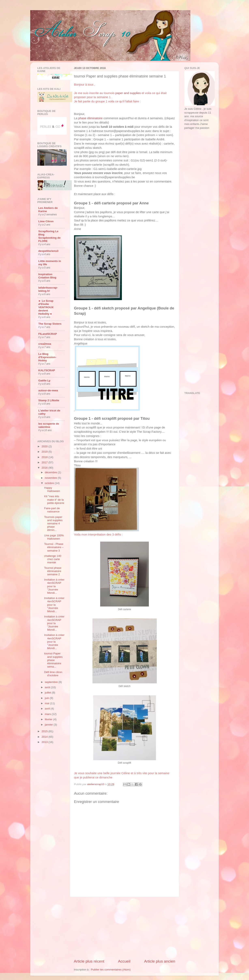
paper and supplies (128, 93)
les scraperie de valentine (49, 425)
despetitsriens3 (48, 251)
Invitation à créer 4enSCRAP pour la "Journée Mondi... (54, 586)
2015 (45, 731)
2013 (45, 742)
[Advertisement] (124, 928)
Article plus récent (89, 961)
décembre (51, 472)
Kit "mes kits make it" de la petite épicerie (54, 500)
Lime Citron (46, 221)
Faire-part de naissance (52, 510)
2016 (45, 468)
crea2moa (45, 344)
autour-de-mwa (48, 390)
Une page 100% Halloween (54, 537)
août (48, 687)
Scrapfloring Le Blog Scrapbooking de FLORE (49, 236)
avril (48, 709)
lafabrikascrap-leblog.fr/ (48, 289)
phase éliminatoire (90, 118)
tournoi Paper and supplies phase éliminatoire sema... (53, 660)
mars (48, 714)
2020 (45, 446)
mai (47, 703)
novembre (51, 478)
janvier (49, 725)
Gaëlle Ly (44, 381)
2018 (45, 457)
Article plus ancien (160, 961)
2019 (45, 452)
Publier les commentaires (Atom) (111, 970)
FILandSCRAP (48, 334)
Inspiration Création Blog (47, 276)
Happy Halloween (52, 489)
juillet (48, 693)
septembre (52, 682)
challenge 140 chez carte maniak (53, 559)
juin (47, 698)
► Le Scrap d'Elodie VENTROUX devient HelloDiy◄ (46, 307)
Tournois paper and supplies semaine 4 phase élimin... (53, 524)
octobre (50, 483)
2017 (45, 462)
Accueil (124, 961)
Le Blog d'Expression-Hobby (47, 357)
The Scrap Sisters (50, 324)
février (49, 719)
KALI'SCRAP (47, 370)
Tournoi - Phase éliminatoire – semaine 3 (54, 547)
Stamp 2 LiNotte (49, 400)
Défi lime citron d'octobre (53, 674)
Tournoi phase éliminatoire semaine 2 (53, 571)
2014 (45, 737)
